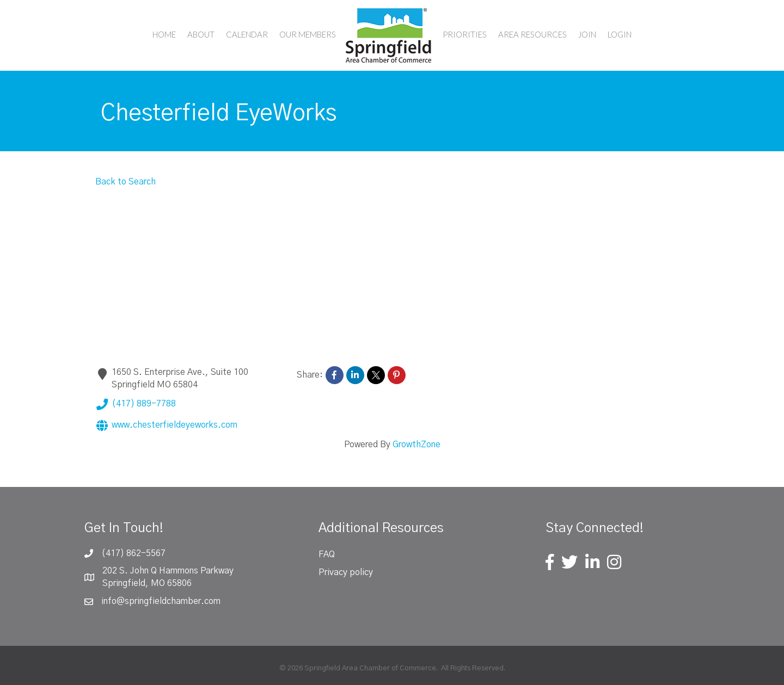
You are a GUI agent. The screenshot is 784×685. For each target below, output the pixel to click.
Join (587, 34)
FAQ (327, 554)
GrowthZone (416, 445)
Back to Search (125, 182)
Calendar (247, 34)
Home (164, 34)
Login (620, 34)
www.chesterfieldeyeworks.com (166, 425)
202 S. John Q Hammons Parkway (168, 571)
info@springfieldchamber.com (161, 601)
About (201, 34)
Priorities (465, 34)
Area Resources (532, 34)
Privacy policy (346, 572)
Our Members (308, 34)
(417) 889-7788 (136, 404)
